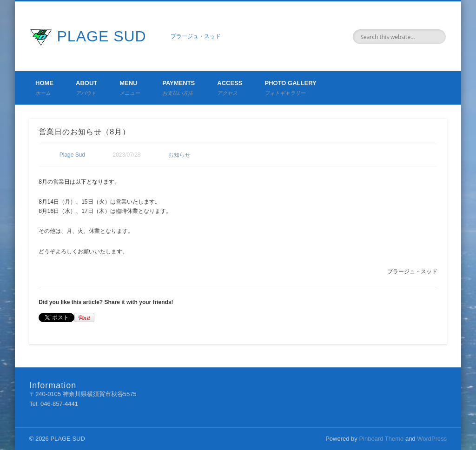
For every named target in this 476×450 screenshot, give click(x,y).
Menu (130, 88)
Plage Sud (72, 155)
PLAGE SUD (102, 36)
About (86, 88)
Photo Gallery (290, 88)
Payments (178, 88)
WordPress (432, 439)
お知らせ (179, 155)
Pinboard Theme (381, 439)
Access (230, 88)
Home (44, 88)
